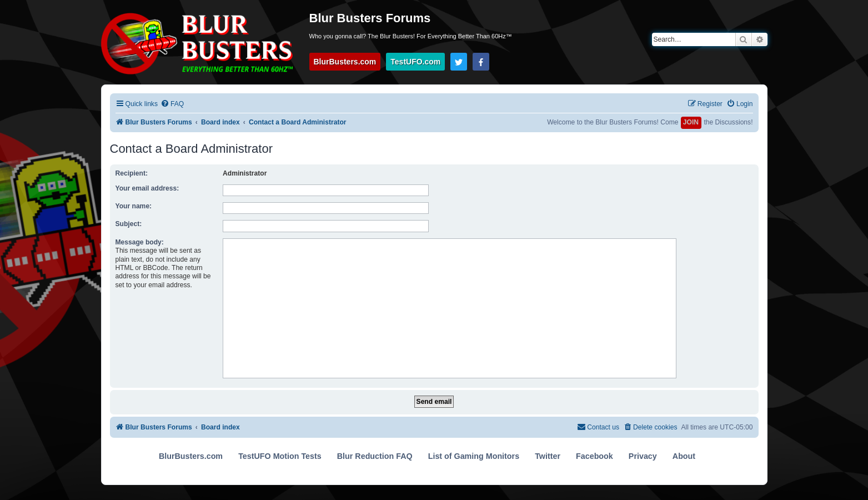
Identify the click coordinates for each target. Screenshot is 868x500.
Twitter (548, 456)
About (684, 456)
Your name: (134, 206)
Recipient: (132, 173)
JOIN (691, 122)
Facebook (594, 456)
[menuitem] (172, 104)
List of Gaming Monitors (474, 456)
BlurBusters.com (345, 62)
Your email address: (147, 188)
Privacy (643, 456)
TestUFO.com (415, 62)
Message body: (140, 242)
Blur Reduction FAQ (375, 456)
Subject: (129, 224)
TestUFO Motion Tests (280, 456)
